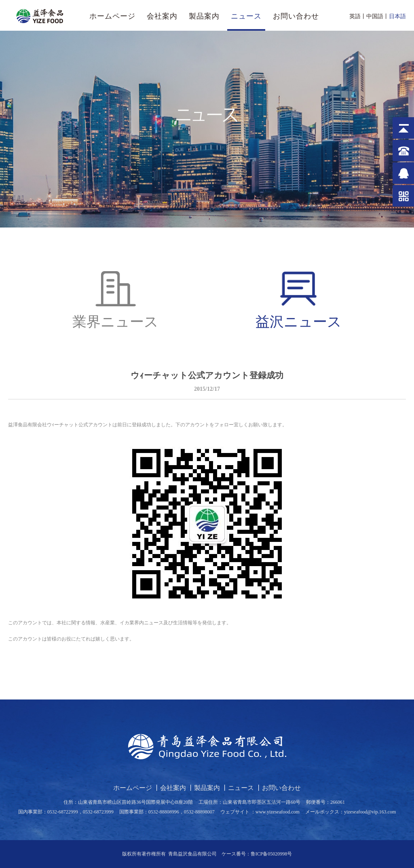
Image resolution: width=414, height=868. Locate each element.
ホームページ (112, 16)
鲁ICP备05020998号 (271, 854)
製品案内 (204, 16)
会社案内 (162, 16)
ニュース (246, 16)
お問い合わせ (296, 16)
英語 (355, 16)
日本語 (397, 16)
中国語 (375, 16)
